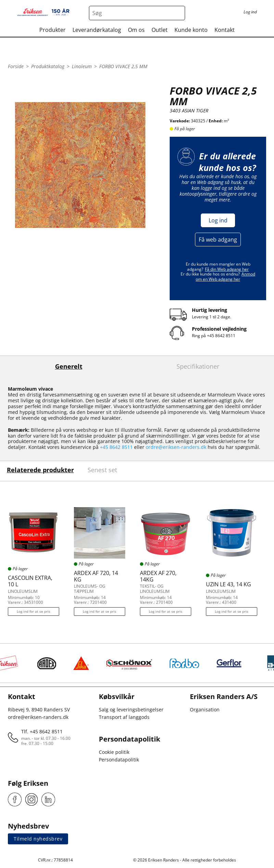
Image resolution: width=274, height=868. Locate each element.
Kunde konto (191, 30)
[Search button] (178, 13)
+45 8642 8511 (221, 336)
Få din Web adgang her (227, 269)
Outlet (160, 30)
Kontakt (225, 30)
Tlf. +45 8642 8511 (42, 731)
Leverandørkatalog (97, 30)
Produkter (53, 30)
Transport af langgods (124, 717)
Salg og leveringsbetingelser (131, 710)
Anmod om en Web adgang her (225, 276)
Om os (136, 30)
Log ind (218, 220)
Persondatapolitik (119, 760)
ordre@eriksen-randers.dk (176, 447)
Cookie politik (114, 752)
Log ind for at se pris (34, 611)
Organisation (205, 710)
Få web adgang (218, 240)
